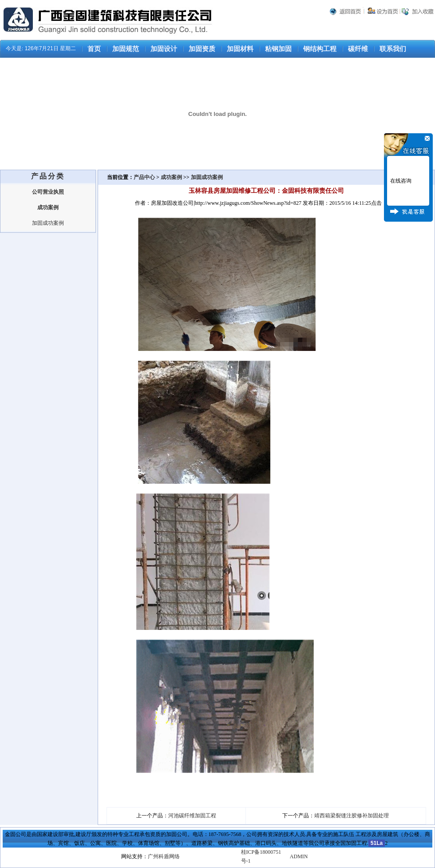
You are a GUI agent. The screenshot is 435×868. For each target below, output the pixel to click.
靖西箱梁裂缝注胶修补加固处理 (352, 816)
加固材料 (240, 49)
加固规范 (126, 49)
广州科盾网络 (164, 856)
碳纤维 (358, 49)
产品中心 (145, 177)
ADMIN (299, 856)
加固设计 (164, 49)
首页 (94, 49)
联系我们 (393, 49)
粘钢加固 (278, 49)
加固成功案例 (48, 223)
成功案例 (171, 177)
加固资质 (202, 49)
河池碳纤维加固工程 (192, 816)
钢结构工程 (320, 49)
